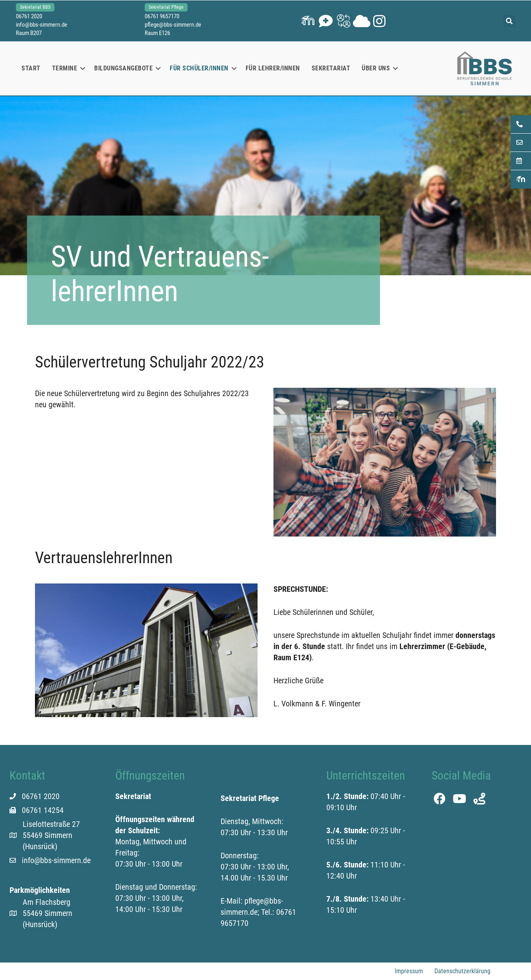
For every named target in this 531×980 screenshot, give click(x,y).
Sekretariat (331, 68)
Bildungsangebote (123, 68)
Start (31, 68)
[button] (308, 21)
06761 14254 (43, 810)
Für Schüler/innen (199, 68)
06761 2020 (29, 16)
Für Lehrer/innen (273, 68)
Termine (65, 68)
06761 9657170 (162, 16)
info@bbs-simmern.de (42, 25)
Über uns (376, 68)
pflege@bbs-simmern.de (173, 25)
